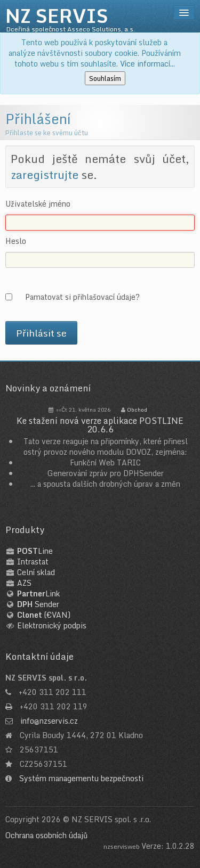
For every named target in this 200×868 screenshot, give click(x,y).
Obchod (137, 410)
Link (38, 593)
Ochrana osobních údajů (46, 835)
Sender (38, 604)
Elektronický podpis (52, 625)
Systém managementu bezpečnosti (81, 778)
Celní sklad (36, 572)
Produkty (25, 530)
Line (35, 551)
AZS (24, 583)
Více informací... (147, 64)
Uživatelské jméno (38, 204)
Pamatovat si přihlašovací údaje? (82, 297)
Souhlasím (105, 78)
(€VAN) (44, 615)
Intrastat (33, 562)
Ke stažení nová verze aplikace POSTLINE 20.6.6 (100, 425)
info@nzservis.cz (49, 721)
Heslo (16, 241)
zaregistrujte (45, 175)
